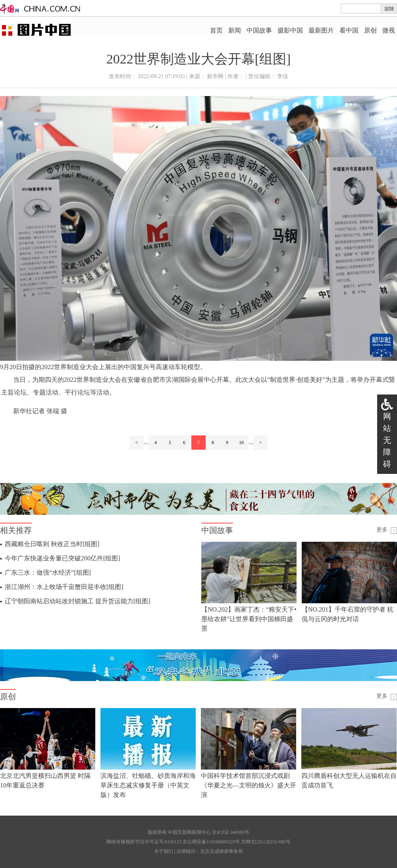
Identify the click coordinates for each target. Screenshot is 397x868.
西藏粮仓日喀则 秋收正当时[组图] (52, 544)
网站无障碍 (387, 440)
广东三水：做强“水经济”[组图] (48, 573)
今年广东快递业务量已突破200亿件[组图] (63, 558)
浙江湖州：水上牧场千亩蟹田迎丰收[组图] (64, 587)
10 (241, 443)
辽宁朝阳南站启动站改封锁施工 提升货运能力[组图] (78, 601)
